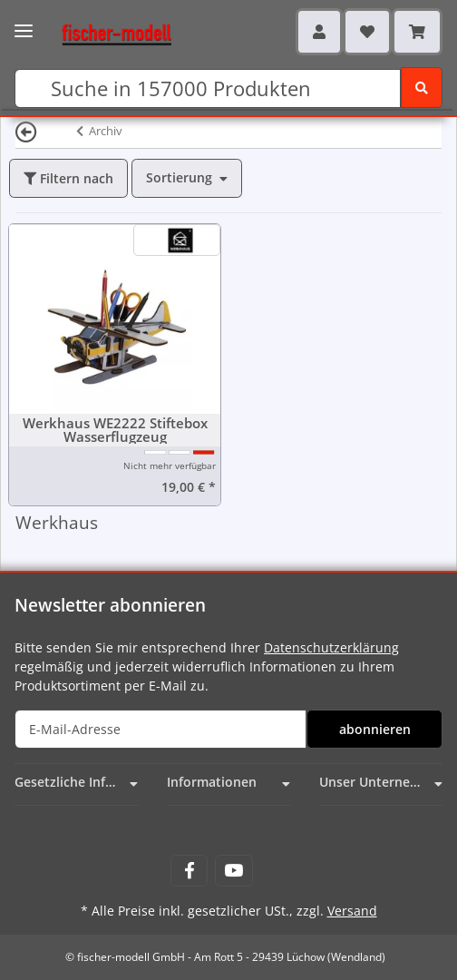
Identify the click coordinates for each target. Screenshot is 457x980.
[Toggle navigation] (24, 25)
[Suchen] (208, 88)
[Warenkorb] (417, 32)
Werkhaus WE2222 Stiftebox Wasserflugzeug (115, 430)
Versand (352, 911)
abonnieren (375, 729)
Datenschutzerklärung (331, 647)
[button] (319, 32)
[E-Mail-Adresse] (160, 729)
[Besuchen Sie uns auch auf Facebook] (189, 871)
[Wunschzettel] (367, 32)
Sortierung (179, 177)
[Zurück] (26, 131)
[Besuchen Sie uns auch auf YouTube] (233, 871)
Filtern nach (68, 178)
